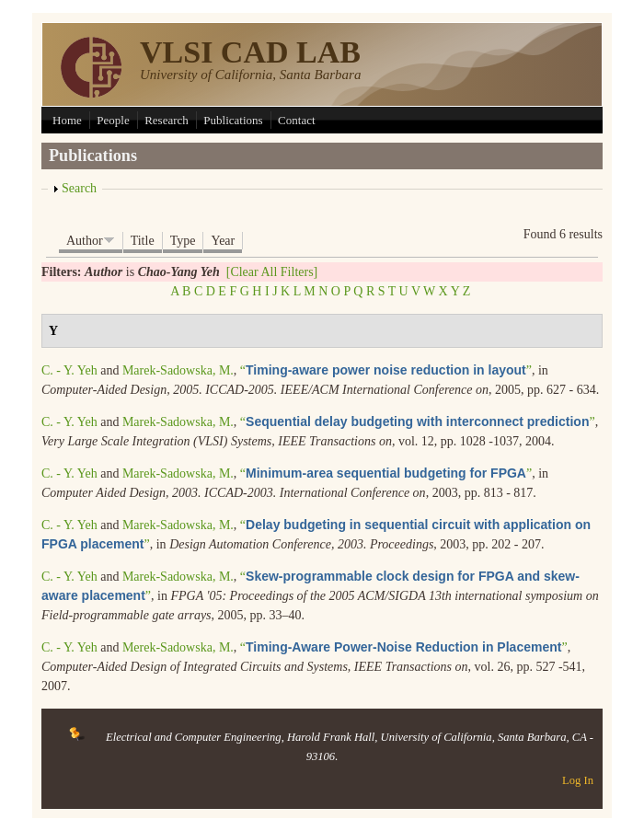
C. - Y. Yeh (69, 370)
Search (79, 188)
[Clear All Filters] (272, 272)
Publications (233, 120)
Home (67, 120)
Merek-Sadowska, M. (178, 647)
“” (386, 370)
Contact (296, 120)
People (113, 120)
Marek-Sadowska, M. (178, 370)
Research (167, 120)
